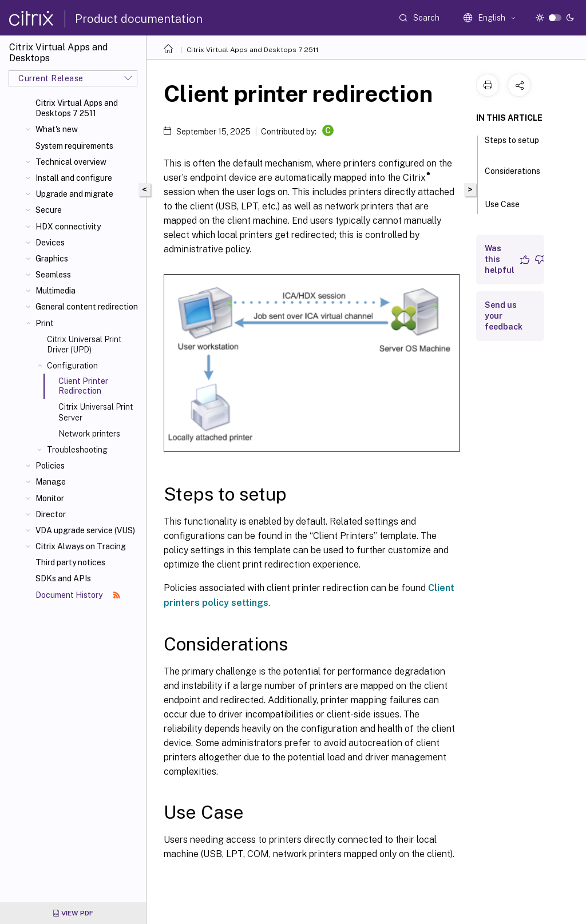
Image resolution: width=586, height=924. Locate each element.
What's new (57, 129)
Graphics (52, 259)
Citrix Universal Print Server (96, 412)
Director (51, 514)
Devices (50, 243)
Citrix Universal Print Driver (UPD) (84, 344)
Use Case (508, 203)
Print (45, 323)
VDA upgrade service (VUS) (85, 530)
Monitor (50, 498)
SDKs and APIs (63, 578)
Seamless (53, 275)
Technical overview (71, 162)
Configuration (72, 366)
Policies (50, 466)
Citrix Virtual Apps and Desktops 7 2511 (77, 108)
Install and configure (74, 178)
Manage (51, 482)
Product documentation (139, 19)
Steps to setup (512, 145)
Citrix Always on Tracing (81, 546)
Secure (49, 210)
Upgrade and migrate (74, 194)
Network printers (89, 434)
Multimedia (56, 291)
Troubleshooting (77, 450)
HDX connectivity (68, 227)
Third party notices (70, 562)
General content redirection (87, 307)
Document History (78, 595)
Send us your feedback (504, 316)
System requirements (74, 146)
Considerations (512, 176)
